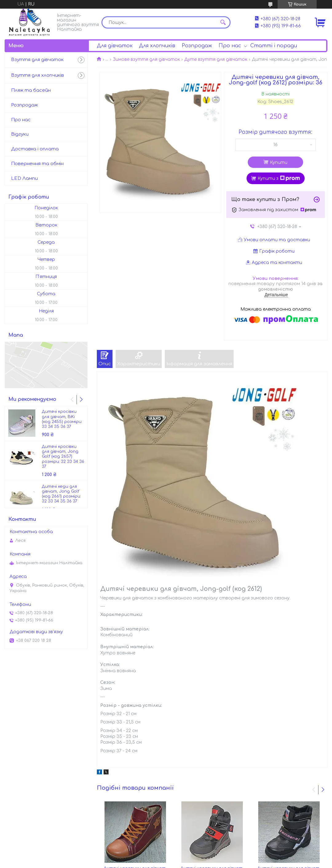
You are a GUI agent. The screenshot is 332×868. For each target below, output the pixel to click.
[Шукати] (223, 22)
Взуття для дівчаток (37, 60)
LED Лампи (24, 178)
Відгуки (20, 134)
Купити (279, 163)
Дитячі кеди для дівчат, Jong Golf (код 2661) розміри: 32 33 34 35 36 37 (61, 494)
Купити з (279, 178)
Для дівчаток (115, 46)
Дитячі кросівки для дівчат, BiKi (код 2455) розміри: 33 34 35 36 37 (62, 419)
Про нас (230, 46)
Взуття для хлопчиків (38, 75)
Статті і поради (274, 46)
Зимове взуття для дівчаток (146, 59)
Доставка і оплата (35, 149)
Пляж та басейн (31, 90)
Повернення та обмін (37, 164)
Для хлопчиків (157, 46)
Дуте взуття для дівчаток (216, 59)
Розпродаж (197, 46)
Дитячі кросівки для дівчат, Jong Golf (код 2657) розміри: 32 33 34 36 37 (63, 457)
